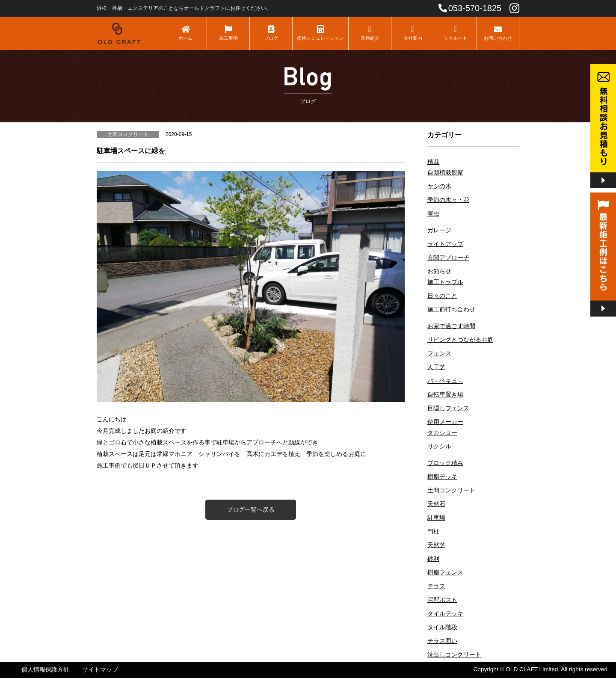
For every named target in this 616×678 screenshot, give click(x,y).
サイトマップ (100, 670)
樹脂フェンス (445, 573)
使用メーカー (445, 422)
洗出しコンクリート (454, 655)
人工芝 (436, 367)
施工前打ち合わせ (451, 309)
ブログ (271, 33)
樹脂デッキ (442, 477)
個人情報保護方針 (45, 670)
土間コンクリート (451, 490)
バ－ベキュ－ (445, 381)
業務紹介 (370, 33)
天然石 (436, 504)
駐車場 (436, 518)
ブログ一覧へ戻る (251, 509)
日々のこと (442, 296)
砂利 (433, 559)
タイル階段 (442, 627)
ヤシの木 (439, 186)
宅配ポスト (442, 600)
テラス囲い (442, 641)
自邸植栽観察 (445, 173)
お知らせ (439, 271)
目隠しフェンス (448, 408)
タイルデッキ (445, 614)
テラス (436, 586)
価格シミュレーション (320, 33)
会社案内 (413, 33)
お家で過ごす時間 (451, 326)
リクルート (455, 33)
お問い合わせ (498, 33)
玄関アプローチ (448, 258)
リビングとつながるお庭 (460, 340)
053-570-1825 (470, 8)
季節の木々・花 (448, 200)
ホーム (185, 33)
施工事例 (228, 33)
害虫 (433, 214)
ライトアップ (445, 244)
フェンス (439, 354)
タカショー (442, 433)
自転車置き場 (445, 395)
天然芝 (436, 545)
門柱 (433, 531)
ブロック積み (445, 463)
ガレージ (439, 230)
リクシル (439, 446)
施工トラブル (445, 282)
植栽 (433, 162)
